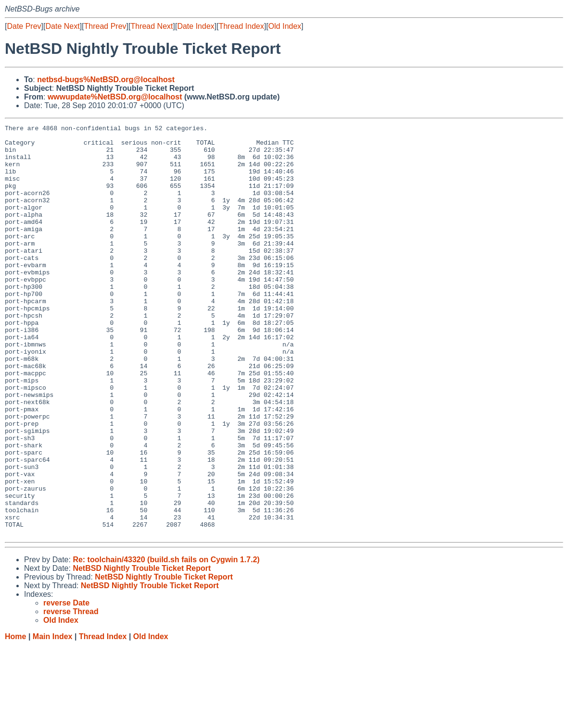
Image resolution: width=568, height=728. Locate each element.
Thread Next (151, 26)
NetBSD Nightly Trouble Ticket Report (142, 650)
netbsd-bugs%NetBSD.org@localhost (106, 80)
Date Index (196, 26)
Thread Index (241, 26)
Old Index (285, 26)
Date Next (62, 26)
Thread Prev (105, 26)
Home (15, 719)
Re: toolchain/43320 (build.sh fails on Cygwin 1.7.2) (166, 642)
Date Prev (24, 26)
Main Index (53, 719)
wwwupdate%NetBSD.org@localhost (115, 97)
